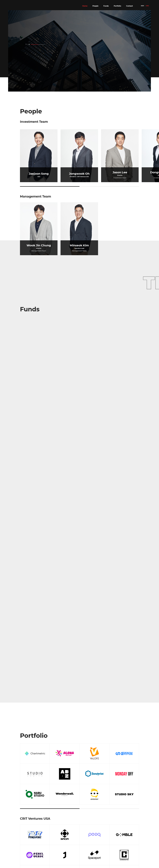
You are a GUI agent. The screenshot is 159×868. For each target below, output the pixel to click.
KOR (142, 6)
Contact (129, 6)
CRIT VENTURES (22, 6)
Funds (106, 6)
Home (85, 6)
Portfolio (117, 6)
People (95, 6)
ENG (147, 6)
